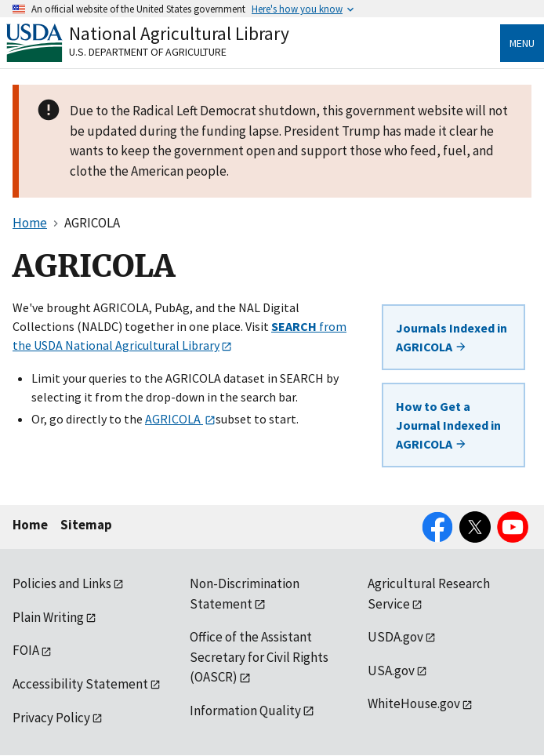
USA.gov (391, 671)
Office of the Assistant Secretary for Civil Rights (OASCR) (259, 657)
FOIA (26, 650)
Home (30, 525)
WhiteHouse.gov (414, 703)
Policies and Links (62, 583)
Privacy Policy (51, 718)
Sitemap (86, 525)
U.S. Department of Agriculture (148, 52)
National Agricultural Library (179, 33)
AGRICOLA (174, 419)
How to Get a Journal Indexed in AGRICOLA (448, 425)
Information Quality (245, 711)
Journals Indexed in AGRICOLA (452, 337)
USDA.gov (395, 637)
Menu (522, 43)
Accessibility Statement (80, 684)
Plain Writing (48, 617)
